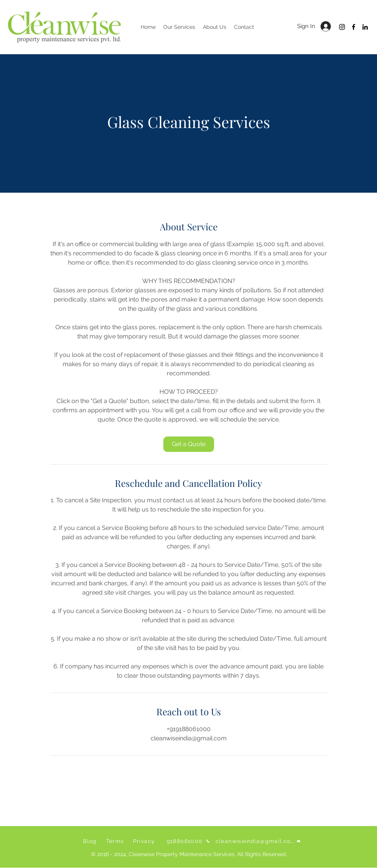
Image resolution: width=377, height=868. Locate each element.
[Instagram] (342, 27)
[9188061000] (188, 841)
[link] (189, 444)
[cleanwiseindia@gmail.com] (258, 841)
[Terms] (116, 841)
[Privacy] (145, 841)
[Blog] (91, 841)
